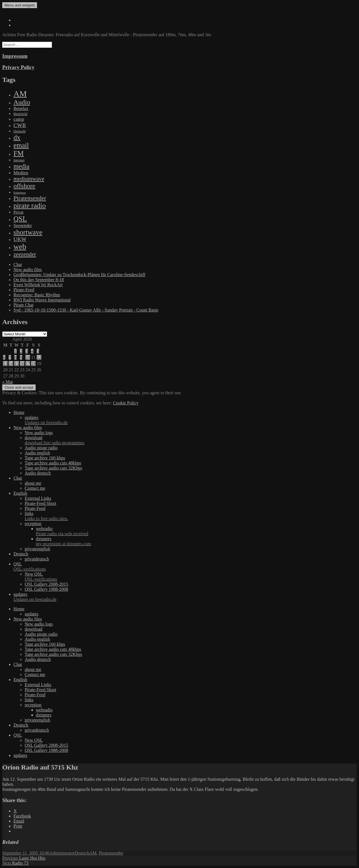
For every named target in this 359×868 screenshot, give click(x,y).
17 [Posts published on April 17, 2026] (28, 364)
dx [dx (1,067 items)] (17, 137)
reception (33, 524)
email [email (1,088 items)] (21, 145)
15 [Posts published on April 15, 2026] (17, 364)
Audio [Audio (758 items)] (22, 102)
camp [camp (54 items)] (19, 119)
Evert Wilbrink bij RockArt (38, 285)
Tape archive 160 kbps (45, 458)
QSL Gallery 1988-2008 (46, 589)
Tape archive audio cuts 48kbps (53, 463)
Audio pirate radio (41, 448)
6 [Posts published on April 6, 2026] (4, 357)
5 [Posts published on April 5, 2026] (38, 351)
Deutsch (21, 554)
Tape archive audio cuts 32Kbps (53, 468)
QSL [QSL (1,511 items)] (20, 219)
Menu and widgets (20, 5)
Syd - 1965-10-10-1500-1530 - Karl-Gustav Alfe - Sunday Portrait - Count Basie (86, 310)
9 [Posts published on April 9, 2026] (21, 357)
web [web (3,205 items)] (20, 247)
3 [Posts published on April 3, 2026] (27, 351)
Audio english (37, 453)
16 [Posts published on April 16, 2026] (22, 364)
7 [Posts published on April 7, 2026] (10, 357)
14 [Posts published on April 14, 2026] (11, 364)
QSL (185, 567)
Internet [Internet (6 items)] (19, 160)
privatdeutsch (37, 559)
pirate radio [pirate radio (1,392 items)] (30, 206)
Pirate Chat (24, 305)
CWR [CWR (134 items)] (20, 125)
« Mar (8, 382)
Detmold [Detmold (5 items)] (19, 131)
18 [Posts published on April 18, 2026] (33, 364)
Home (19, 412)
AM (93, 853)
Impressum (15, 56)
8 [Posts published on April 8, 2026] (15, 357)
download (191, 440)
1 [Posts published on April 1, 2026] (15, 351)
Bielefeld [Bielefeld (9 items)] (20, 114)
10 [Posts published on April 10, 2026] (28, 357)
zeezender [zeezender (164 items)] (25, 254)
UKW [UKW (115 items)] (20, 239)
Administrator (62, 853)
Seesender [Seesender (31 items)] (23, 225)
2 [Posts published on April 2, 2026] (21, 351)
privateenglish (37, 549)
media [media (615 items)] (21, 166)
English (20, 493)
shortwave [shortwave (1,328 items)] (28, 232)
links (191, 516)
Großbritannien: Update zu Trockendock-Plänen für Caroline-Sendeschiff (79, 275)
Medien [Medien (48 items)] (21, 173)
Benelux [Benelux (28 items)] (21, 108)
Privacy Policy (18, 67)
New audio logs (39, 433)
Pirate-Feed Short (40, 503)
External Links (38, 498)
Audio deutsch (38, 473)
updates (191, 420)
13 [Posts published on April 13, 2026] (5, 364)
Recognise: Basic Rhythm (37, 295)
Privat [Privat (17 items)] (19, 212)
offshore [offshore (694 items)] (24, 186)
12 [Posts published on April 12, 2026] (39, 357)
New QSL (191, 577)
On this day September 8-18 (39, 280)
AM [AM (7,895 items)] (20, 94)
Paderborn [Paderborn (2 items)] (20, 193)
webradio (196, 531)
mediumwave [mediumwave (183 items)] (29, 179)
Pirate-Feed (24, 290)
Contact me (35, 488)
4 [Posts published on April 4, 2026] (32, 351)
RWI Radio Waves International (42, 300)
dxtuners (196, 541)
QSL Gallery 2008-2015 (46, 584)
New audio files (28, 270)
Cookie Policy (126, 403)
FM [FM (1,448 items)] (19, 153)
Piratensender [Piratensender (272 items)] (30, 198)
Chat (18, 264)
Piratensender (111, 853)
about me (33, 483)
